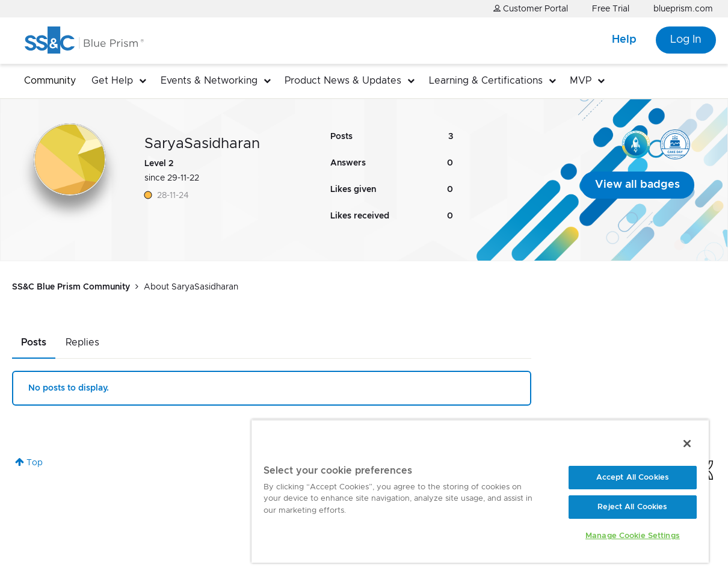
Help (624, 40)
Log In (686, 40)
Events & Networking (209, 81)
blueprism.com (683, 9)
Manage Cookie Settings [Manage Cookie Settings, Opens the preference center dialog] (633, 536)
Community (50, 81)
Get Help (112, 81)
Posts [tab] (34, 342)
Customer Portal (531, 9)
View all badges (637, 185)
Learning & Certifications (486, 81)
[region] (480, 491)
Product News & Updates (343, 81)
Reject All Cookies (632, 507)
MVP (581, 81)
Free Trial (611, 9)
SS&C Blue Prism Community (71, 287)
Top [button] (35, 463)
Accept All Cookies (633, 478)
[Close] (687, 444)
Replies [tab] (82, 342)
